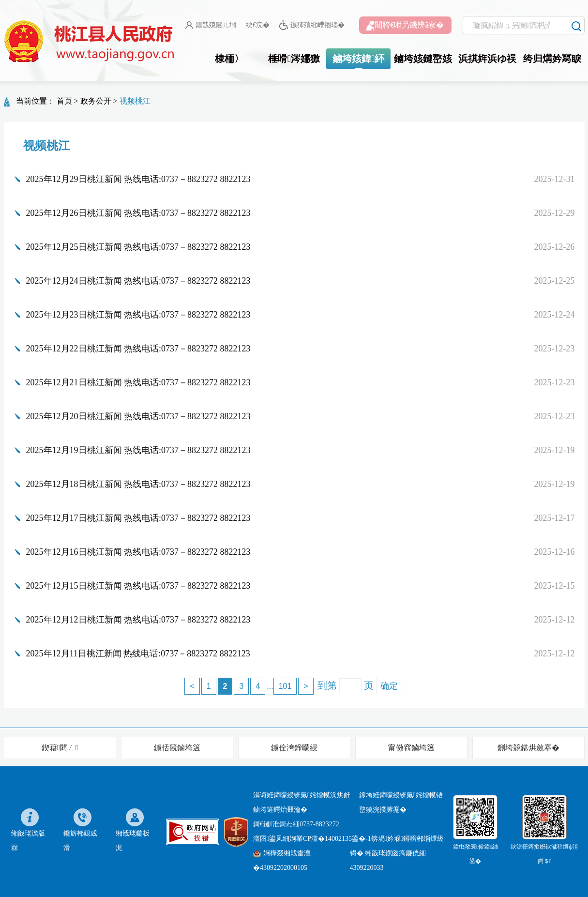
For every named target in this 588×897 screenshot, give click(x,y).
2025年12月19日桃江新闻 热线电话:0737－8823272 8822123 (138, 450)
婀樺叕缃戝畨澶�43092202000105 (282, 860)
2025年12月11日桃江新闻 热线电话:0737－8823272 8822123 (138, 654)
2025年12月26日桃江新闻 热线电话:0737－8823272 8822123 (138, 213)
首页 (64, 101)
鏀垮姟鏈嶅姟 (423, 59)
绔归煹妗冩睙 (552, 59)
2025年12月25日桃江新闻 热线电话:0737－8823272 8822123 (138, 247)
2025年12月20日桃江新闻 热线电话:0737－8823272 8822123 (138, 416)
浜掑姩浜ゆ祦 (487, 59)
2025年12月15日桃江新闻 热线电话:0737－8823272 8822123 (138, 586)
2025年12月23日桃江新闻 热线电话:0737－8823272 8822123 (138, 315)
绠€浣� (258, 25)
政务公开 (96, 101)
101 (285, 686)
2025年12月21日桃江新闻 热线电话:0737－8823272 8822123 (138, 382)
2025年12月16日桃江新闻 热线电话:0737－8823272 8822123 (138, 552)
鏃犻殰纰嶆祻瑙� (312, 25)
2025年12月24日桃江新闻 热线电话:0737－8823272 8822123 (138, 281)
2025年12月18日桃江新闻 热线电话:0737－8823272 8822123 (138, 484)
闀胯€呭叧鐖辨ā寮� (405, 26)
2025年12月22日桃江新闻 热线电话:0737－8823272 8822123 (138, 349)
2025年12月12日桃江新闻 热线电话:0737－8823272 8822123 (138, 620)
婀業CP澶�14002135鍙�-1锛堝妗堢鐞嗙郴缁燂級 (367, 839)
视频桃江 (135, 101)
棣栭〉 (229, 59)
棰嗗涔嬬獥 (294, 59)
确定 (389, 686)
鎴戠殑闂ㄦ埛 (211, 25)
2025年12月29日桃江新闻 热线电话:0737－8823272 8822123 (138, 179)
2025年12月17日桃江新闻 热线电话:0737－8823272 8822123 (138, 518)
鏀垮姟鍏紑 (358, 59)
